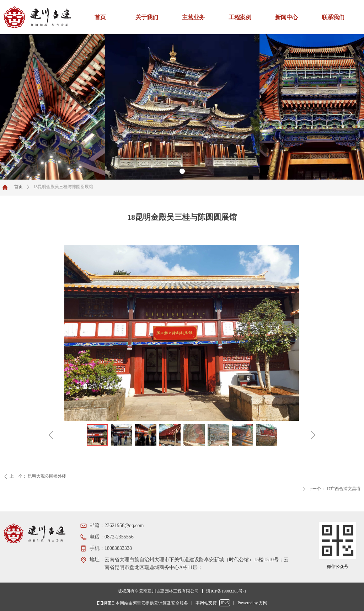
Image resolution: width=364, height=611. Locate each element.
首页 (18, 187)
